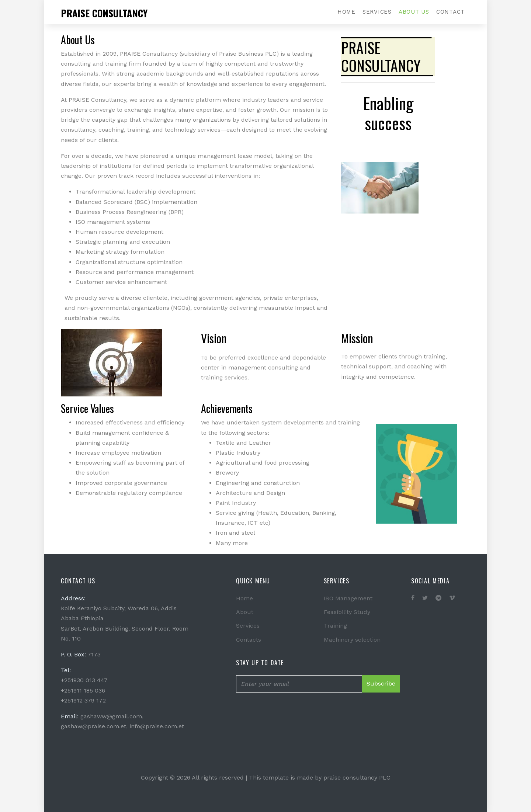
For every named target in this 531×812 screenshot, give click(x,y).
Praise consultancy (104, 13)
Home (346, 12)
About (245, 612)
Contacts (249, 640)
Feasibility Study (347, 612)
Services (377, 12)
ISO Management (348, 598)
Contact (450, 12)
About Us (414, 12)
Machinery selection (352, 640)
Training (335, 626)
